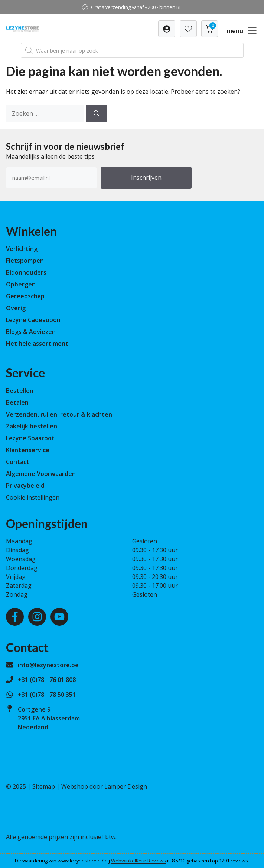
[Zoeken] (97, 113)
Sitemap (44, 786)
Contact (18, 462)
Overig (16, 308)
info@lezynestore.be (48, 665)
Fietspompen (25, 261)
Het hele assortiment (37, 344)
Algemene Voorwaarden (41, 474)
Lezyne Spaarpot (30, 438)
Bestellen (20, 391)
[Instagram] (37, 617)
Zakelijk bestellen (32, 426)
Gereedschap (25, 296)
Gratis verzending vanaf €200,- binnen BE (136, 7)
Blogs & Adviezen (31, 332)
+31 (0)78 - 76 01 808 (47, 680)
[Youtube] (59, 617)
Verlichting (22, 249)
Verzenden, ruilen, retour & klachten (59, 414)
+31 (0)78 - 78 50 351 (47, 695)
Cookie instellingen (33, 497)
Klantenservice (28, 450)
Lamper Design (126, 786)
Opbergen (21, 284)
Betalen (17, 402)
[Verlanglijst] (167, 29)
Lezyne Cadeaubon (33, 320)
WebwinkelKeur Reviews (138, 861)
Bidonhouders (26, 272)
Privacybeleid (25, 486)
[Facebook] (15, 617)
